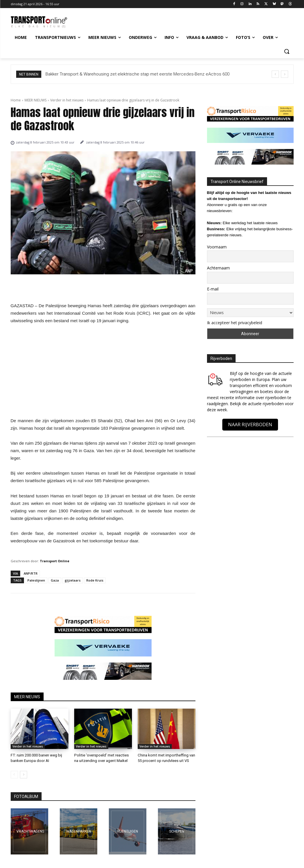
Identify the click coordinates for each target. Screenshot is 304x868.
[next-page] (24, 774)
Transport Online (55, 561)
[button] (287, 51)
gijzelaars (73, 580)
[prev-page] (14, 774)
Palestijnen (36, 580)
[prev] (275, 74)
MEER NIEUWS (36, 100)
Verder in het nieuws (67, 100)
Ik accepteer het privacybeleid (235, 323)
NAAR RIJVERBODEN (250, 424)
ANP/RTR (31, 573)
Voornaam (217, 247)
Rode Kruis (95, 580)
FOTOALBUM (26, 796)
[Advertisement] (103, 372)
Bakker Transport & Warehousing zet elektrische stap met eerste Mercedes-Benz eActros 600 (138, 74)
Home (16, 100)
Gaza (55, 580)
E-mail (213, 289)
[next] (285, 74)
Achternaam (218, 268)
